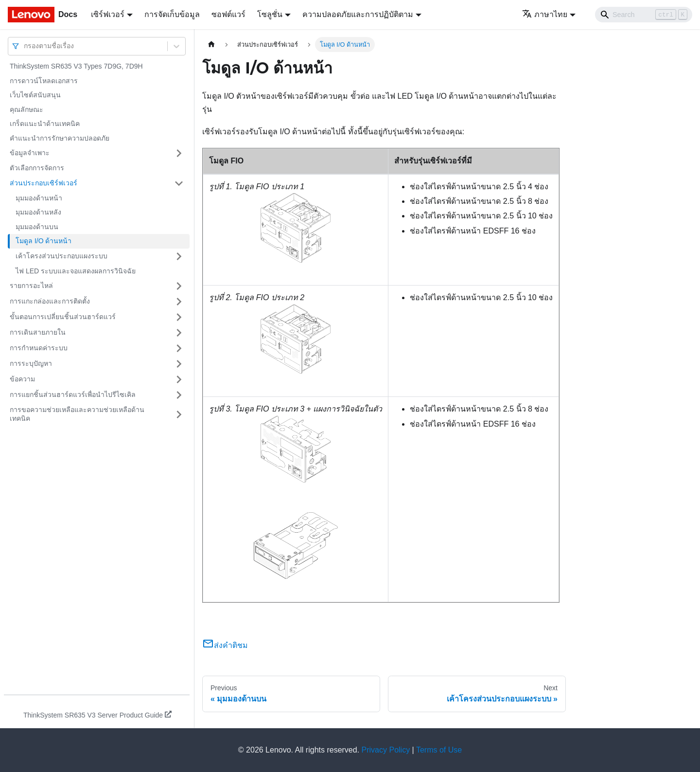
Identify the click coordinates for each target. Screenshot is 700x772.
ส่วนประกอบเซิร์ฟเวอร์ (44, 183)
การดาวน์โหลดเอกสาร (44, 81)
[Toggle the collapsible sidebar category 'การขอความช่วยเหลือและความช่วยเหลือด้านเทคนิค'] (179, 414)
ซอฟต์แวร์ (228, 14)
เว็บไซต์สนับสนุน (35, 95)
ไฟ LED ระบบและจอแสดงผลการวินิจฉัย (76, 271)
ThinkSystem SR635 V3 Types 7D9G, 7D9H (76, 66)
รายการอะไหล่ (31, 286)
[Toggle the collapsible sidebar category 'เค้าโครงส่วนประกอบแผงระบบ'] (179, 256)
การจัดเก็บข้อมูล (172, 14)
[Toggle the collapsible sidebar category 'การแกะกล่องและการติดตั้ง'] (179, 302)
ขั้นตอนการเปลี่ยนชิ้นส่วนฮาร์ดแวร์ (63, 317)
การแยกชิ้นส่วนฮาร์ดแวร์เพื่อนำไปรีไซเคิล (73, 395)
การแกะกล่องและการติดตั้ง (50, 301)
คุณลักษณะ (26, 109)
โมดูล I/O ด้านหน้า (44, 241)
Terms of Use (439, 750)
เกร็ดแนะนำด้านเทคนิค (45, 124)
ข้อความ (22, 379)
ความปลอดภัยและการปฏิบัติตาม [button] (358, 14)
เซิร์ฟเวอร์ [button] (108, 14)
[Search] (644, 15)
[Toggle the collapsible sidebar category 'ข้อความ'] (179, 379)
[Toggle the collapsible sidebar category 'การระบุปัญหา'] (179, 364)
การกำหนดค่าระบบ (39, 348)
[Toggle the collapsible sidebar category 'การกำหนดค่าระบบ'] (179, 348)
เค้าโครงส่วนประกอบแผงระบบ (61, 256)
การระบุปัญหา (31, 363)
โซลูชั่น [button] (270, 14)
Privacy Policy (386, 750)
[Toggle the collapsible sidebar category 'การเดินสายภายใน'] (179, 333)
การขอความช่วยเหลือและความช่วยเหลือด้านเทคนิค (77, 414)
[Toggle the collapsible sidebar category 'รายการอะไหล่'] (179, 286)
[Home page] (211, 45)
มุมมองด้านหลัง (38, 212)
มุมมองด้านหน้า (39, 198)
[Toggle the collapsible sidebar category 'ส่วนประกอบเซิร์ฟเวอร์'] (179, 183)
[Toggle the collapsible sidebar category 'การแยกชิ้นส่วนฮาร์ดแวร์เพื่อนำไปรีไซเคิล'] (179, 395)
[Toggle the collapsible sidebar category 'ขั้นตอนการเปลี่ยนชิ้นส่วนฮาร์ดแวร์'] (179, 317)
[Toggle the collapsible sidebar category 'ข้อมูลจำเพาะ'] (179, 153)
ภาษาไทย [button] (545, 14)
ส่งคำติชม (225, 645)
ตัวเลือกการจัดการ (37, 168)
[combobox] (25, 46)
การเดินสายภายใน (38, 332)
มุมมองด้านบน (37, 227)
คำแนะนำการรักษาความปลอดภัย (60, 138)
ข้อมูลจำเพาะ (30, 153)
